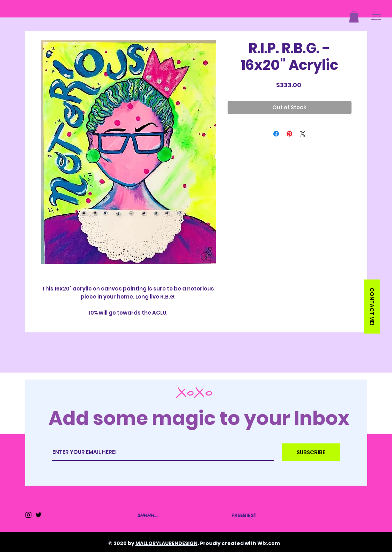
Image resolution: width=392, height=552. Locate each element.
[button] (354, 17)
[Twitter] (39, 515)
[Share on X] (303, 134)
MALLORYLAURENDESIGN (167, 543)
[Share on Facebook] (276, 134)
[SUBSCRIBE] (311, 452)
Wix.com (269, 543)
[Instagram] (28, 515)
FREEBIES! (244, 515)
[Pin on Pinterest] (289, 134)
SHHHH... (147, 515)
